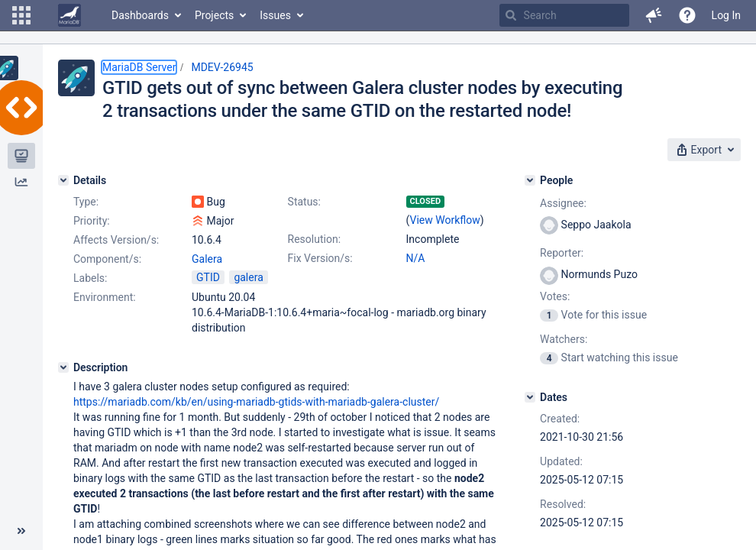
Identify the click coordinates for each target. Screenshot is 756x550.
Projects (214, 15)
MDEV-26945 (222, 67)
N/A (416, 258)
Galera (207, 259)
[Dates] (530, 397)
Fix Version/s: (320, 258)
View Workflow (445, 220)
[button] (21, 15)
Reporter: (562, 253)
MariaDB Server (139, 67)
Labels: (90, 278)
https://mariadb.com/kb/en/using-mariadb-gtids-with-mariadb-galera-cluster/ (256, 402)
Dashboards (140, 15)
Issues (275, 15)
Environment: (105, 297)
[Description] (63, 367)
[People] (530, 180)
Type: (86, 202)
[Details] (63, 180)
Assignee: (563, 203)
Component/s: (107, 259)
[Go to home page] (69, 15)
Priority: (92, 221)
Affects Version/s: (116, 240)
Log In (726, 15)
